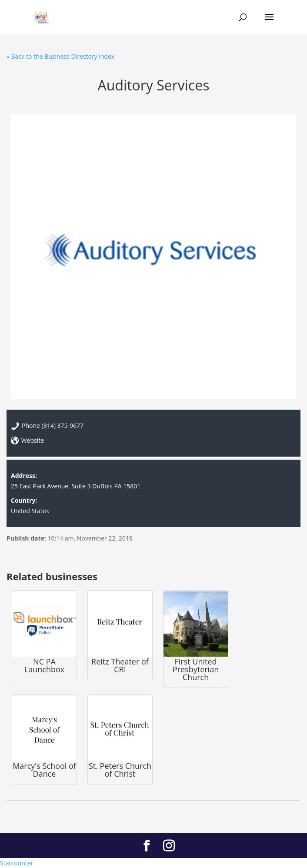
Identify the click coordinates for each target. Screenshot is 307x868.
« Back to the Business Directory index (60, 56)
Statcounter (17, 863)
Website (33, 440)
